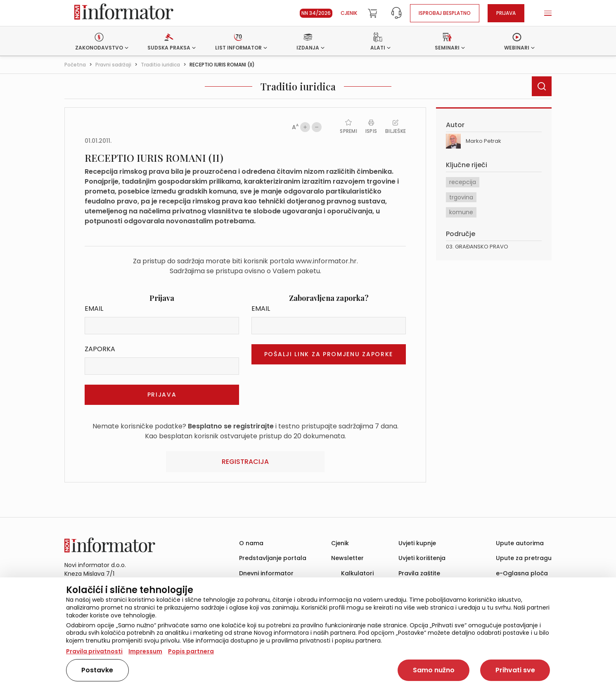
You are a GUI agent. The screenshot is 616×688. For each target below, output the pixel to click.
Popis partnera (191, 651)
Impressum (145, 651)
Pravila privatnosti (94, 651)
